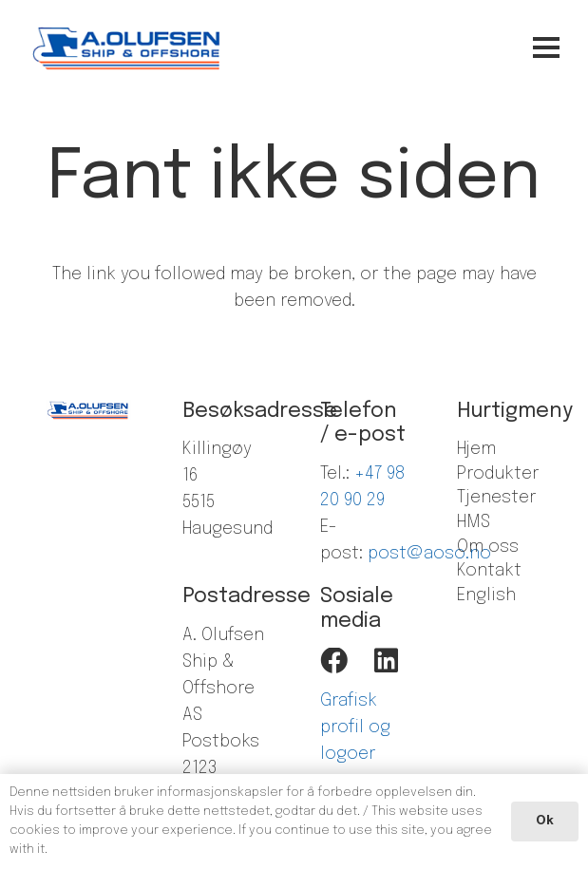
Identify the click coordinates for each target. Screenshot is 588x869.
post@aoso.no (429, 554)
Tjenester (496, 498)
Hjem (476, 449)
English (486, 595)
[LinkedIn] (386, 661)
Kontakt (489, 571)
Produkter (498, 474)
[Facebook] (334, 661)
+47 (370, 474)
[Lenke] (128, 47)
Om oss (488, 547)
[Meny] (485, 47)
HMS (474, 522)
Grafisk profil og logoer (355, 727)
